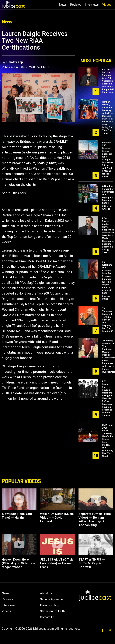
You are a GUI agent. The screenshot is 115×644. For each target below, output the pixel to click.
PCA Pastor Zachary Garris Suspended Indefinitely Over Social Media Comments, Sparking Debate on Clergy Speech (108, 235)
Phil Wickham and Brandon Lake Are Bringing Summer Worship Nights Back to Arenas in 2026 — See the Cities (107, 280)
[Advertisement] (96, 43)
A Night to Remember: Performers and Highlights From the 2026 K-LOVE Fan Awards (108, 197)
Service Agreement (53, 599)
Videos (107, 5)
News (63, 5)
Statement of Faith (52, 611)
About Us (46, 593)
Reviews (76, 5)
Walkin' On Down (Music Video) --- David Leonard (57, 518)
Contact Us (47, 617)
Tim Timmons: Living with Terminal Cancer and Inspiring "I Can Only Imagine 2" (108, 320)
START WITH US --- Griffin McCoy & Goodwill (92, 563)
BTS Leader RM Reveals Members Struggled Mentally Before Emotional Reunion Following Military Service (107, 398)
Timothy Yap (14, 62)
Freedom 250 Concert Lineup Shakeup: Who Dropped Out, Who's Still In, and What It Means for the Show (108, 160)
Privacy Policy (49, 605)
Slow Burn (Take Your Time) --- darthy (17, 516)
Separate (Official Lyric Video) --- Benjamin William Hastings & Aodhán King (95, 519)
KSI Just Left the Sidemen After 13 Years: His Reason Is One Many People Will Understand (108, 81)
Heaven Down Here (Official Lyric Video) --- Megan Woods (18, 563)
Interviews (92, 5)
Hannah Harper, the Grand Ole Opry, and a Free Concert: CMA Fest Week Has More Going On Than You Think (108, 117)
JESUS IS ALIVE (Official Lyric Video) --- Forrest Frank (57, 563)
